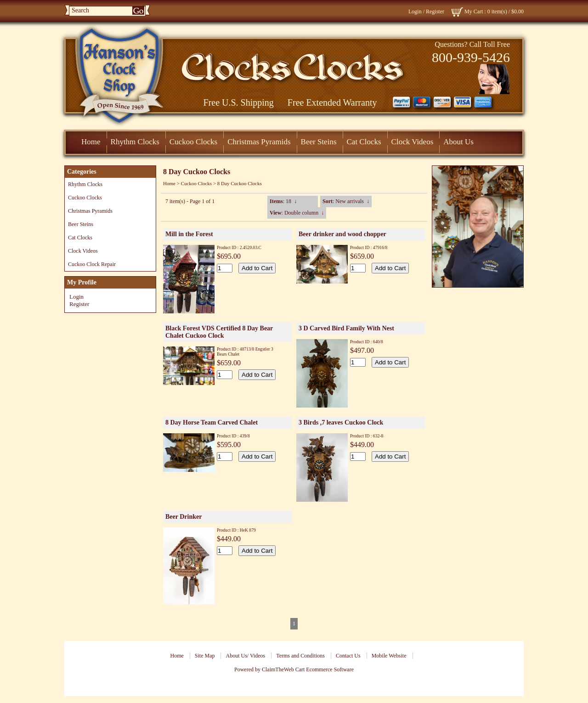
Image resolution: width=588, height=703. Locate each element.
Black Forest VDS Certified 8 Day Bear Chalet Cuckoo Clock (219, 332)
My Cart (474, 11)
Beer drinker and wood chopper (342, 234)
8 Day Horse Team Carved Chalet (212, 422)
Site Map (205, 656)
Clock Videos (413, 142)
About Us (458, 142)
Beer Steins (319, 142)
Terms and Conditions (300, 656)
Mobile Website (389, 656)
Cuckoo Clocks (193, 142)
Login (415, 11)
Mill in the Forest (189, 234)
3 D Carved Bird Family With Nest (346, 328)
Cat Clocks (364, 142)
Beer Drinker (184, 517)
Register (435, 11)
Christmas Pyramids (259, 142)
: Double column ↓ (297, 213)
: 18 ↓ (283, 201)
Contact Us (348, 656)
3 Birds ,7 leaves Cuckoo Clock (341, 422)
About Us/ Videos (245, 656)
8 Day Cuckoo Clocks (240, 183)
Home (91, 142)
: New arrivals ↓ (346, 201)
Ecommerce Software (330, 669)
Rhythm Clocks (135, 142)
